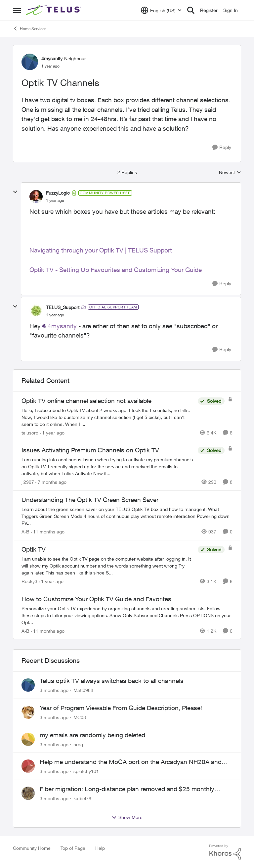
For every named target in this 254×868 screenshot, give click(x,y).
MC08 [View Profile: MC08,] (80, 717)
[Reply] (222, 147)
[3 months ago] (54, 690)
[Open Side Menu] (17, 10)
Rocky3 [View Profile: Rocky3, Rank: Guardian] (29, 581)
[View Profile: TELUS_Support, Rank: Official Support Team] (36, 311)
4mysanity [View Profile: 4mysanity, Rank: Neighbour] (52, 58)
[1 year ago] (52, 432)
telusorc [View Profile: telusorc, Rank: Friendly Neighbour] (30, 432)
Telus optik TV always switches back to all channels (112, 681)
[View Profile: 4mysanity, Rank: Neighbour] (30, 62)
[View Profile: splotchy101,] (28, 766)
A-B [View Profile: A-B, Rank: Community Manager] (25, 532)
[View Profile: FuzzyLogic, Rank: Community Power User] (36, 197)
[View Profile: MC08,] (28, 712)
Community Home (32, 848)
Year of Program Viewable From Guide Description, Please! (121, 708)
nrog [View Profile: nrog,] (78, 744)
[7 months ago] (51, 482)
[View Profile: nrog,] (28, 739)
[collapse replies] (15, 192)
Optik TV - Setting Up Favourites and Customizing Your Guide (116, 270)
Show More (127, 817)
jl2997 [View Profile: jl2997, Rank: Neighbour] (28, 482)
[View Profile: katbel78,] (28, 793)
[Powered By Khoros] (225, 852)
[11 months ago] (48, 532)
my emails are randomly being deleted (92, 735)
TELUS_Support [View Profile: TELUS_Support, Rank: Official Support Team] (63, 307)
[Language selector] (161, 10)
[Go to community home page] (54, 10)
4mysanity (62, 326)
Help (100, 848)
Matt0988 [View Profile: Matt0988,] (83, 690)
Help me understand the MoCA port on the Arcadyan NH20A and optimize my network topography (131, 762)
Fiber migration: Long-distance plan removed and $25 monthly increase (127, 789)
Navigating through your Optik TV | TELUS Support (101, 250)
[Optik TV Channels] (55, 201)
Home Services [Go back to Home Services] (30, 28)
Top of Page (73, 848)
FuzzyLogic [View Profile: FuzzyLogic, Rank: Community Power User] (58, 193)
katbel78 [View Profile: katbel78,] (82, 798)
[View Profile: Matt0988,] (28, 685)
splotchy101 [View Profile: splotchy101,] (86, 771)
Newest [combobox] (230, 173)
